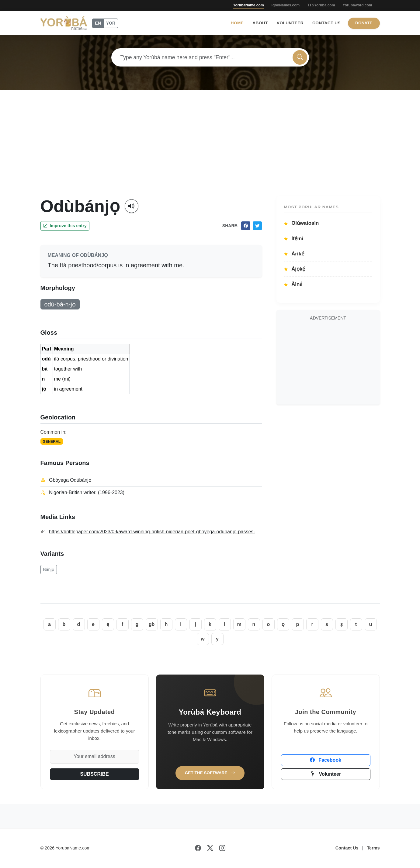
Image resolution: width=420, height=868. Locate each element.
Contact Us (326, 23)
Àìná (293, 284)
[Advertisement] (210, 150)
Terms (373, 848)
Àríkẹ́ (294, 254)
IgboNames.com (286, 5)
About (260, 23)
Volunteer (290, 23)
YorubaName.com (248, 5)
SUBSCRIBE (94, 774)
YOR (111, 23)
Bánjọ (49, 569)
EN (98, 23)
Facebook (326, 760)
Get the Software (210, 773)
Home (237, 23)
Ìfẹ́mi (294, 239)
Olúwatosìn (302, 223)
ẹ (108, 624)
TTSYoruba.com (321, 5)
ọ (283, 624)
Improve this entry (65, 226)
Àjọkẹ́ (295, 269)
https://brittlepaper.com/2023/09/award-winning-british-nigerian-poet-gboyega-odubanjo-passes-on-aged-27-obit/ (170, 532)
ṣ (342, 624)
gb (152, 624)
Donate (364, 23)
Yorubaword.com (357, 5)
